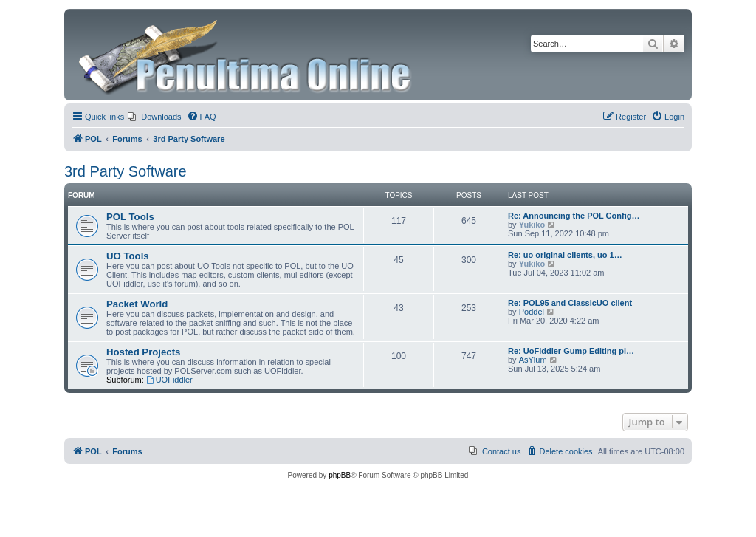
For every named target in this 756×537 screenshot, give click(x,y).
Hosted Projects (143, 352)
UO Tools (128, 256)
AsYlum (533, 360)
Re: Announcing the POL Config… (574, 216)
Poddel (532, 312)
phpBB (340, 475)
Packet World (137, 304)
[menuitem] (154, 117)
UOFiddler (169, 380)
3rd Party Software (126, 171)
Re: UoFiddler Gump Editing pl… (571, 351)
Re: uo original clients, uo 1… (565, 255)
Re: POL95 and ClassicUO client (570, 303)
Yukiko (532, 225)
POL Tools (130, 217)
